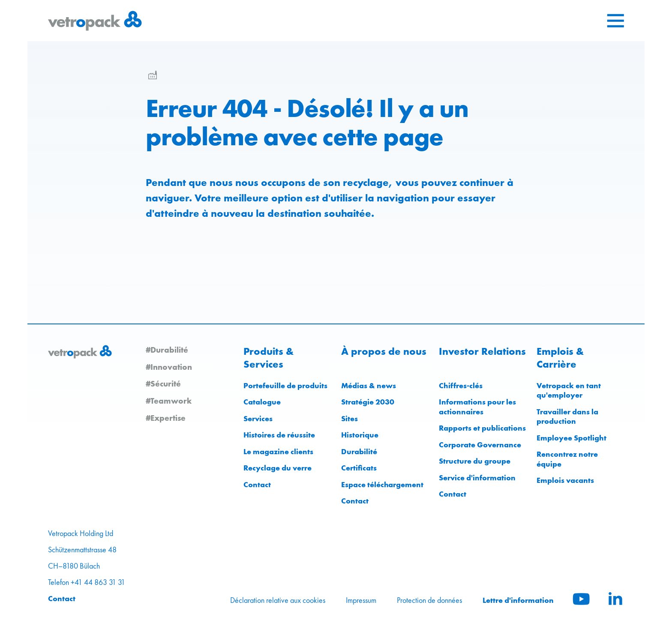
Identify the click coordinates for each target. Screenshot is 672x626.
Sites (349, 418)
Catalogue (262, 402)
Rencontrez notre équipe (567, 459)
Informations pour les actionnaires (477, 407)
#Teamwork (169, 401)
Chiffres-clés (461, 385)
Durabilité (359, 451)
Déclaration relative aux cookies (278, 600)
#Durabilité (167, 350)
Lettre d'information (518, 600)
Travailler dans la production (567, 416)
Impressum (361, 600)
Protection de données (429, 600)
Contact (257, 484)
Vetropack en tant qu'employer (569, 390)
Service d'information (477, 478)
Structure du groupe (475, 461)
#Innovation (169, 367)
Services (258, 418)
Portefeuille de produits (285, 385)
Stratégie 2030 (368, 402)
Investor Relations (482, 351)
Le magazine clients (278, 451)
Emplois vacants (565, 480)
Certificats (359, 468)
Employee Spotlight (571, 438)
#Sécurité (163, 383)
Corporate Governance (480, 445)
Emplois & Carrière (560, 358)
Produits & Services (268, 358)
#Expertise (166, 418)
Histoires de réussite (279, 435)
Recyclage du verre (277, 468)
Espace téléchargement (382, 484)
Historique (360, 435)
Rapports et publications (482, 428)
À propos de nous (384, 351)
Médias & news (369, 385)
